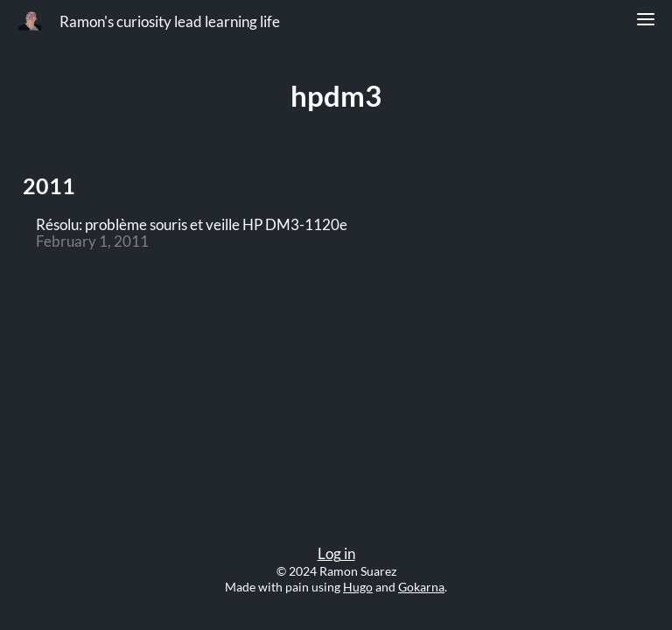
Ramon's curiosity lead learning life (170, 22)
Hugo (358, 587)
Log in (336, 554)
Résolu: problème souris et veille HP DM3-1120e (192, 225)
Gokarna (421, 587)
